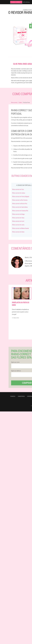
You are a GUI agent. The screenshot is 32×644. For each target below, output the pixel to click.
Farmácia (13, 396)
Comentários (21, 396)
